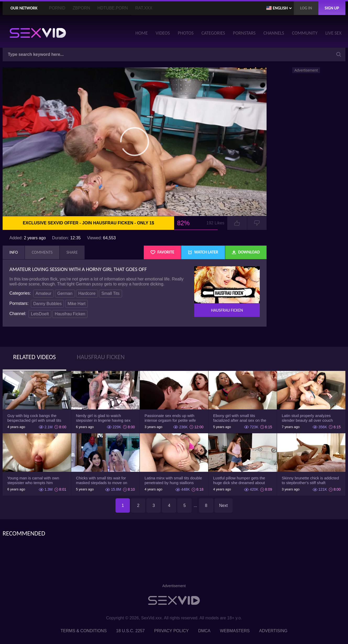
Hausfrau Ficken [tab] (101, 357)
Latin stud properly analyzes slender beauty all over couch (307, 418)
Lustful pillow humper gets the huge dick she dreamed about (239, 480)
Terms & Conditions (84, 631)
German (65, 293)
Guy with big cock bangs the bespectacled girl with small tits (34, 418)
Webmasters (235, 631)
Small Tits (110, 293)
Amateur (43, 293)
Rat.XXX (144, 8)
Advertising (273, 631)
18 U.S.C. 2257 (130, 631)
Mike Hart (76, 304)
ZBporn (81, 8)
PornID (57, 8)
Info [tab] (14, 252)
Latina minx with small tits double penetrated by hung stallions (173, 480)
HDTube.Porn (113, 8)
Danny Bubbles (48, 304)
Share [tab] (72, 252)
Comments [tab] (42, 252)
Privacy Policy (172, 631)
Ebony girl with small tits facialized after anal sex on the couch (240, 418)
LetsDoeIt (40, 314)
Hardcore (87, 293)
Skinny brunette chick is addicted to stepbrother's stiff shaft (310, 480)
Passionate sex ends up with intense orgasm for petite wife (170, 418)
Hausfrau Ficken (70, 314)
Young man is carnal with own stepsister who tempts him (33, 480)
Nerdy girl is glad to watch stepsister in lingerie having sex (103, 418)
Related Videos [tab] (34, 357)
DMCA (204, 631)
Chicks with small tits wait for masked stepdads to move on (102, 480)
